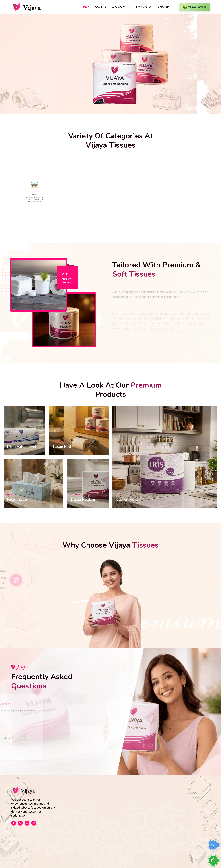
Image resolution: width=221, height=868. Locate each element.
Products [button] (142, 7)
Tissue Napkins (83, 500)
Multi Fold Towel (22, 447)
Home (85, 7)
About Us (100, 7)
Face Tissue (17, 500)
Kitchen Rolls (127, 500)
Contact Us (163, 7)
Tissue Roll (62, 447)
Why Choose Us (121, 7)
